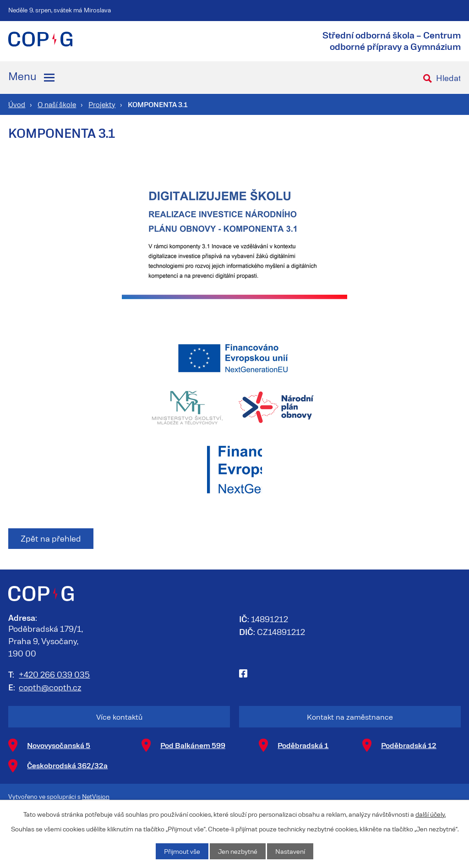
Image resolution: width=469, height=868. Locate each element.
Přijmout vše (182, 851)
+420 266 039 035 (54, 674)
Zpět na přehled (51, 538)
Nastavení (290, 851)
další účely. (431, 814)
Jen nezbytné (238, 851)
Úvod (17, 104)
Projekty (102, 104)
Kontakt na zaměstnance (350, 717)
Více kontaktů (119, 717)
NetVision (96, 796)
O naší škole (57, 104)
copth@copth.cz (50, 687)
